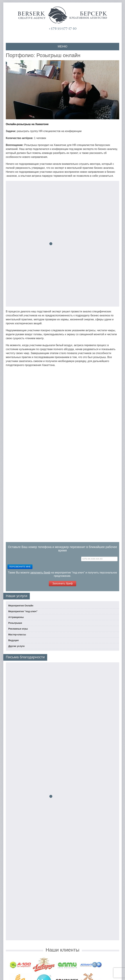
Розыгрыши (15, 623)
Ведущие (13, 640)
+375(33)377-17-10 (63, 29)
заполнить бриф (40, 573)
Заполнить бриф (63, 583)
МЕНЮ (62, 46)
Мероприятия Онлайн (21, 606)
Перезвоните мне (20, 567)
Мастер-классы (17, 635)
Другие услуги (16, 646)
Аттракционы (16, 617)
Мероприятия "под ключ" (23, 611)
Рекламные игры (18, 629)
